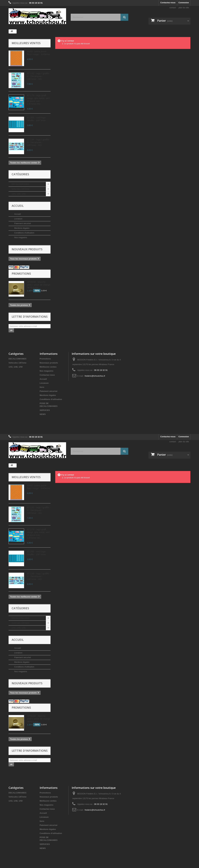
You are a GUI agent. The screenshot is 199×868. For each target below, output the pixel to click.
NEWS (43, 414)
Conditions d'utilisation (24, 233)
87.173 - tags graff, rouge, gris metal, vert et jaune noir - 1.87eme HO (38, 100)
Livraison (18, 219)
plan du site (184, 8)
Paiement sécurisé (22, 223)
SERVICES (45, 410)
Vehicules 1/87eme (20, 189)
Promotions (21, 274)
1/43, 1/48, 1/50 (19, 194)
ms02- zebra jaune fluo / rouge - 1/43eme (38, 53)
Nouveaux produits (27, 249)
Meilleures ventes (26, 43)
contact (173, 8)
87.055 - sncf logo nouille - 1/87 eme (36, 119)
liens (42, 387)
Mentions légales (22, 228)
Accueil (18, 206)
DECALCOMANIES (20, 184)
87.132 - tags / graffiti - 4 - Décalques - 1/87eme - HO (39, 76)
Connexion (184, 3)
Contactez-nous (168, 3)
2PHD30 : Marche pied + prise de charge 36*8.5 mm (39, 285)
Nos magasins (20, 237)
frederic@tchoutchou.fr (95, 376)
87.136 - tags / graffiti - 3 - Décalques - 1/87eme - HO (39, 142)
